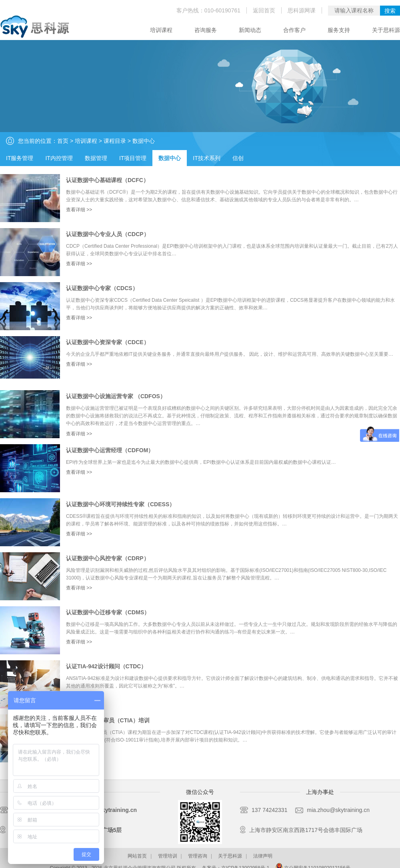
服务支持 (339, 30)
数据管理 (96, 158)
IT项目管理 (133, 158)
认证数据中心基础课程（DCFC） (107, 180)
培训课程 (161, 30)
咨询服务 (206, 30)
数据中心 (144, 141)
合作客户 (294, 30)
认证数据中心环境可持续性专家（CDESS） (120, 504)
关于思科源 (386, 30)
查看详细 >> (79, 210)
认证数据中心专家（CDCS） (102, 288)
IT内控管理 (59, 158)
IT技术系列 (206, 158)
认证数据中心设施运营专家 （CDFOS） (116, 396)
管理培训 (168, 856)
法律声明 (263, 856)
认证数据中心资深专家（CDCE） (108, 342)
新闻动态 (250, 30)
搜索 (390, 11)
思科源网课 (302, 10)
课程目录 (115, 141)
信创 (238, 158)
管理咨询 (198, 856)
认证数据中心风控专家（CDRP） (108, 558)
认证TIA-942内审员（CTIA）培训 (108, 720)
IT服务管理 (20, 158)
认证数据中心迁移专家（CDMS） (108, 612)
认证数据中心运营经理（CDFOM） (110, 450)
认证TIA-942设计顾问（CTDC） (106, 666)
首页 (63, 141)
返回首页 (264, 10)
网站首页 (137, 856)
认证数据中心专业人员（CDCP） (108, 234)
